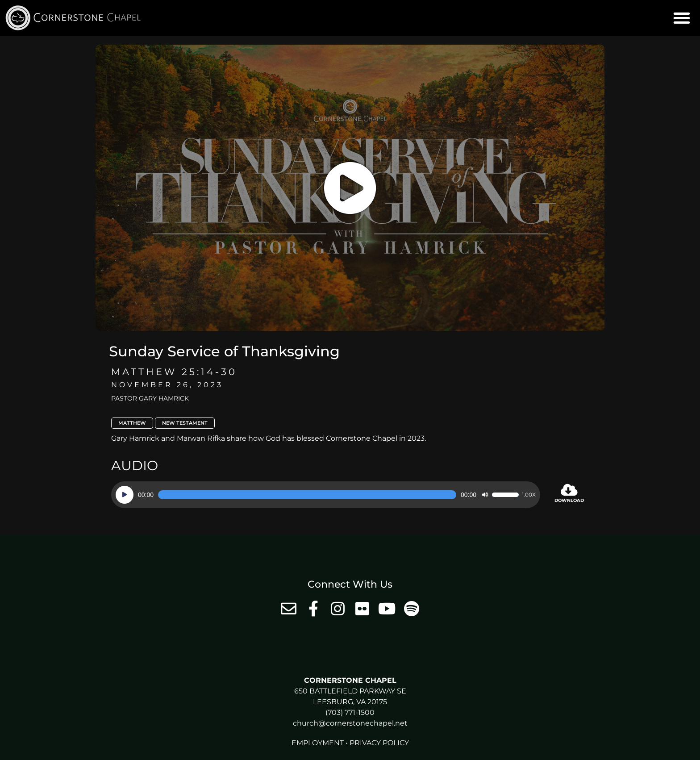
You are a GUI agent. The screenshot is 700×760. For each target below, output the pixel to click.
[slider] (307, 495)
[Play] (125, 495)
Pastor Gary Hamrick (150, 398)
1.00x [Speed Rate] (529, 495)
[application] (326, 495)
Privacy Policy (379, 743)
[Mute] (485, 495)
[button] (682, 18)
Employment (318, 743)
